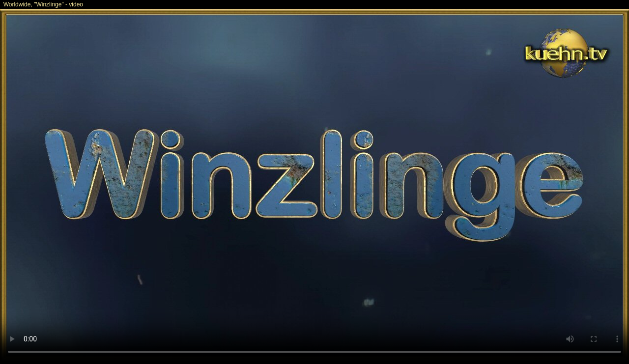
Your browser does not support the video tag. (314, 186)
